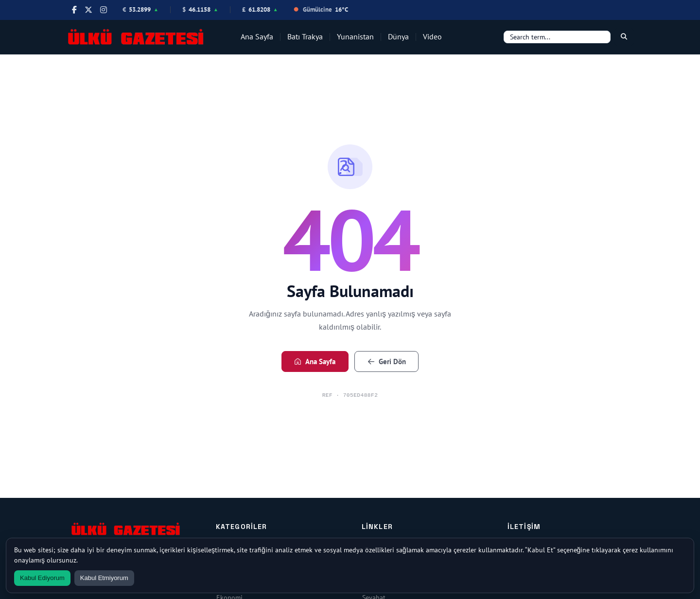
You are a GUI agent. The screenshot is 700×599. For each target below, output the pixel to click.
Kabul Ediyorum (42, 578)
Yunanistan (355, 36)
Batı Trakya (305, 36)
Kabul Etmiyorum (104, 578)
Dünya (398, 36)
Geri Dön (387, 361)
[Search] (557, 37)
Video (432, 36)
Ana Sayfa (257, 36)
